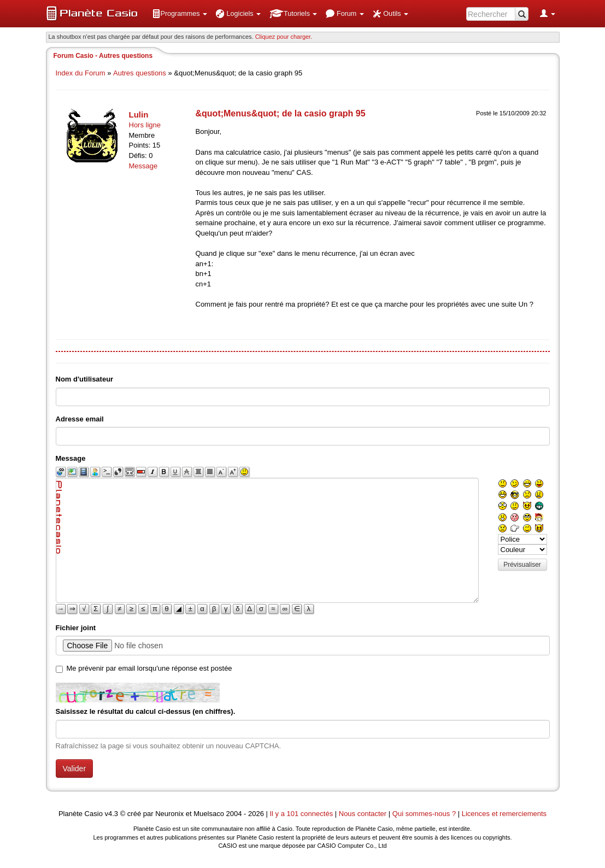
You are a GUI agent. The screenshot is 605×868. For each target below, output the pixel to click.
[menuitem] (180, 14)
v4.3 (111, 814)
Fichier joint (76, 628)
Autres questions (140, 73)
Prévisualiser (522, 565)
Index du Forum (81, 73)
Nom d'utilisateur (85, 379)
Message (143, 166)
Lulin (139, 115)
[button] (180, 14)
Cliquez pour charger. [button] (284, 37)
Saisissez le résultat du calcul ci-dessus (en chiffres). (146, 711)
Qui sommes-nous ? (424, 814)
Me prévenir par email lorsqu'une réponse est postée (149, 668)
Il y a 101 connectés (302, 814)
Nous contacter (363, 814)
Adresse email (80, 419)
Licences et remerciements (504, 814)
